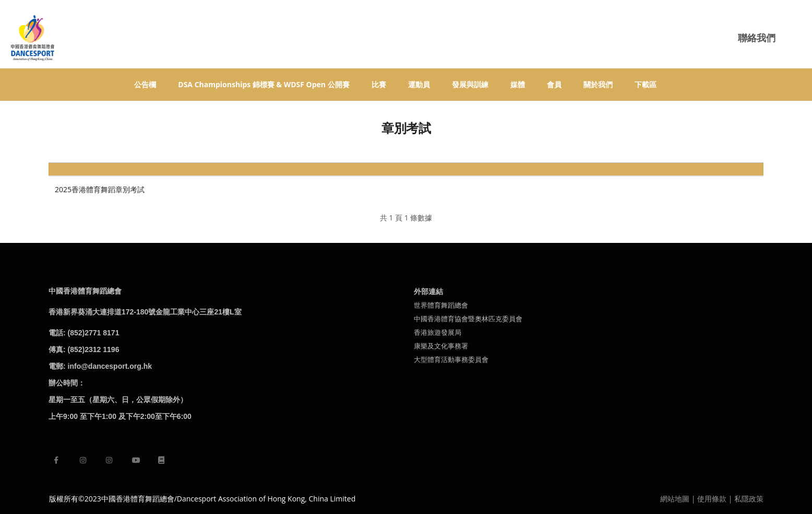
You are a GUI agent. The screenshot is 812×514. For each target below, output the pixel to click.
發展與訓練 (470, 84)
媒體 (518, 84)
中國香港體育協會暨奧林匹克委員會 (468, 319)
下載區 (646, 84)
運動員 (419, 84)
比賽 (379, 84)
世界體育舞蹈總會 (441, 305)
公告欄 (145, 84)
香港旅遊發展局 (438, 332)
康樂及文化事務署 (441, 346)
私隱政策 (749, 499)
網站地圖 (675, 499)
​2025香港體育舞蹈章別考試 (100, 189)
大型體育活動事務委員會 (451, 359)
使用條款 (712, 499)
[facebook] (56, 460)
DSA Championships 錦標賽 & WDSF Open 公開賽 (264, 84)
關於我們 (598, 84)
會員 (554, 84)
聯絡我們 (757, 38)
